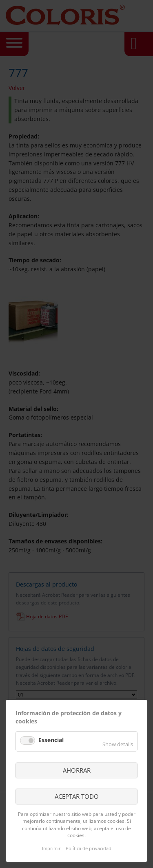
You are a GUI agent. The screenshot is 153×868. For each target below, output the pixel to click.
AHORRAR (77, 770)
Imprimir (51, 848)
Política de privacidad (89, 848)
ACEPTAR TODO (77, 796)
